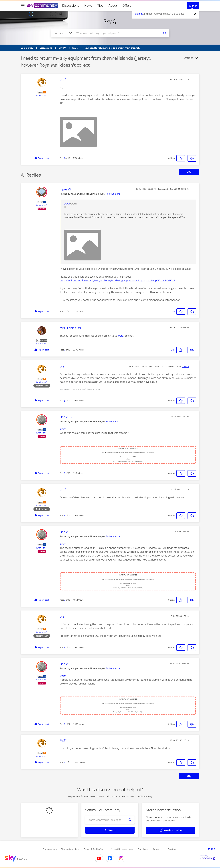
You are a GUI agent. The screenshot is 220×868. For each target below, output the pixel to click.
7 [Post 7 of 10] (65, 600)
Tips (100, 6)
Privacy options (50, 849)
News (88, 6)
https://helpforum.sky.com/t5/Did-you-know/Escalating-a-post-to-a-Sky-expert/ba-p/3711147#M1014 (117, 280)
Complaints (143, 849)
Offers (127, 6)
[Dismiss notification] (195, 14)
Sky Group (173, 849)
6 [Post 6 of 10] (65, 515)
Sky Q (110, 21)
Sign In (193, 6)
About (113, 6)
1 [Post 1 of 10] (65, 158)
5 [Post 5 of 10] (65, 473)
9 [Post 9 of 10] (65, 724)
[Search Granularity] (62, 33)
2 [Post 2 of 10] (65, 311)
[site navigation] (23, 6)
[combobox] (117, 33)
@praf (67, 204)
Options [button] (189, 58)
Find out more (113, 194)
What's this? (42, 95)
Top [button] (213, 849)
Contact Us (158, 849)
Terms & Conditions (70, 849)
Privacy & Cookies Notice (95, 849)
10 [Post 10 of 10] (65, 762)
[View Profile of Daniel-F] (185, 367)
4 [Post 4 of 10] (65, 401)
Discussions (71, 6)
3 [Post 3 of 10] (65, 350)
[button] (194, 79)
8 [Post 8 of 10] (65, 647)
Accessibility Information (122, 849)
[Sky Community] (42, 6)
